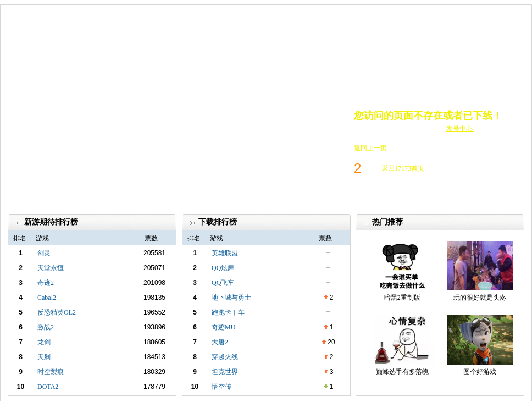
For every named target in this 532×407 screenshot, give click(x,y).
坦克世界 (225, 372)
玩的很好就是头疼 (480, 298)
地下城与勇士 (231, 298)
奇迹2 (46, 283)
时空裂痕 (51, 372)
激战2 (46, 327)
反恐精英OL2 (57, 312)
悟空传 (221, 387)
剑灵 (44, 253)
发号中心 (460, 129)
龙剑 (44, 342)
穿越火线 (225, 357)
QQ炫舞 (223, 268)
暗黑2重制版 (402, 298)
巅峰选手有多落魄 (402, 372)
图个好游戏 (480, 372)
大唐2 (220, 342)
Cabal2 (47, 298)
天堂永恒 (51, 268)
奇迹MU (223, 327)
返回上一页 (370, 148)
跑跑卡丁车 (228, 312)
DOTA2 (48, 387)
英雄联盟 (225, 253)
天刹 (44, 357)
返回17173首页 (403, 168)
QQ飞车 (223, 283)
